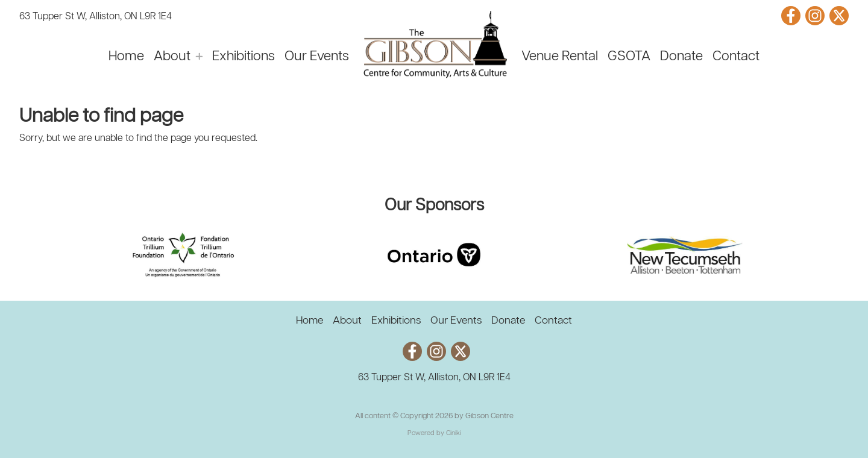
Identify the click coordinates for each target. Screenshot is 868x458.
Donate (681, 57)
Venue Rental (560, 57)
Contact (736, 57)
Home (126, 57)
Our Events (317, 57)
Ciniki (454, 433)
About (172, 57)
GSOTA (629, 57)
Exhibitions (244, 57)
